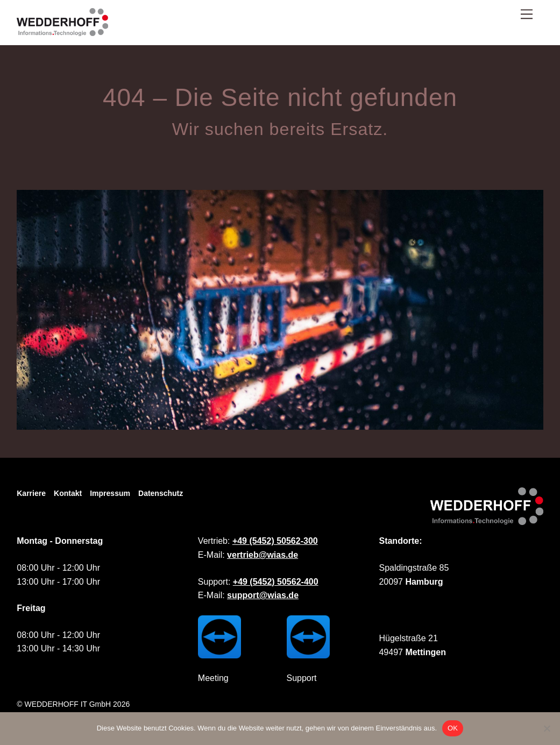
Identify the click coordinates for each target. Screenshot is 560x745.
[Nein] (547, 728)
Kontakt (68, 493)
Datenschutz (161, 493)
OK (453, 728)
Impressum (110, 493)
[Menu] (527, 14)
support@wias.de (263, 595)
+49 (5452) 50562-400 (276, 582)
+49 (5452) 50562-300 (275, 541)
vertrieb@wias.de (263, 555)
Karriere (31, 493)
